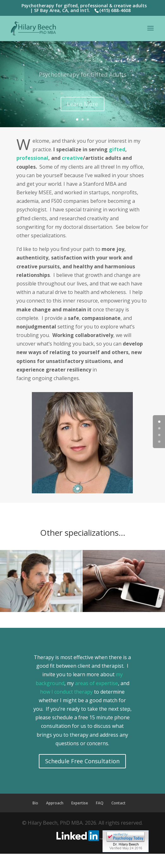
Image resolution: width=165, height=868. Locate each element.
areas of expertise (96, 683)
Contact (118, 803)
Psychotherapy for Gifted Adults (83, 80)
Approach (55, 803)
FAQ (100, 803)
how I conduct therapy (66, 692)
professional (32, 158)
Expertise (80, 803)
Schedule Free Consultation (82, 761)
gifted (117, 149)
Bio (35, 803)
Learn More (82, 109)
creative (72, 158)
